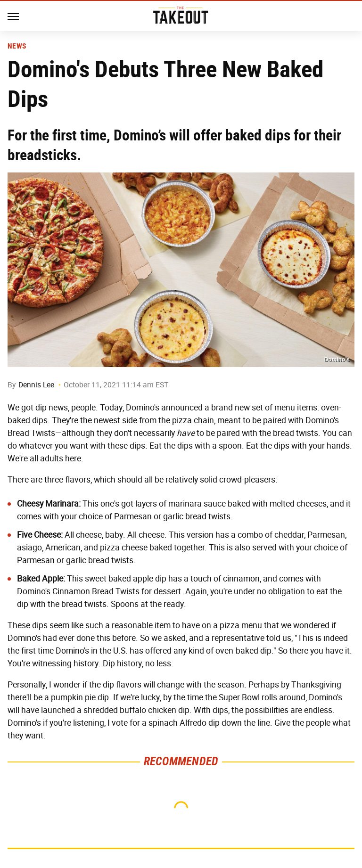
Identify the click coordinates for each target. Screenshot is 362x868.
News (17, 46)
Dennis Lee (36, 385)
